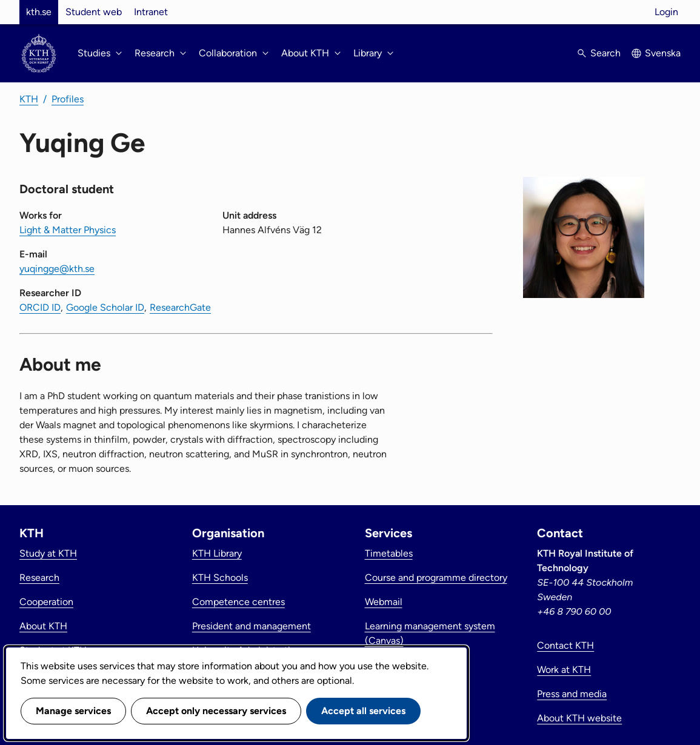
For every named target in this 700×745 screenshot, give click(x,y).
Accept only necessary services (216, 711)
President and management (252, 626)
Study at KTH (48, 553)
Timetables (389, 553)
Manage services (73, 711)
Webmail (384, 602)
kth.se (39, 12)
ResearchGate (180, 307)
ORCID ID (40, 307)
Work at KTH (564, 670)
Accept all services (363, 711)
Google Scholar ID (105, 307)
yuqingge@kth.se (57, 269)
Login (666, 12)
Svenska (663, 53)
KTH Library (217, 553)
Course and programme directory (436, 578)
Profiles (68, 99)
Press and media (572, 694)
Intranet (151, 12)
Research (39, 578)
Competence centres (238, 602)
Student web (94, 12)
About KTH (43, 626)
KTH (29, 99)
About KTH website (579, 718)
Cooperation (46, 602)
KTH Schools (220, 578)
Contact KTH (565, 645)
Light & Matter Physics (68, 230)
